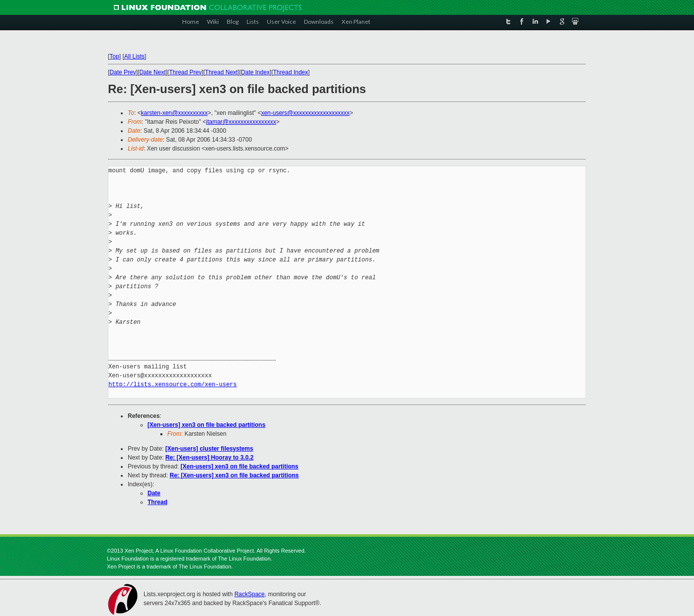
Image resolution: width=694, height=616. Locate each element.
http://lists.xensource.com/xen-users (173, 385)
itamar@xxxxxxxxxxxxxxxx (241, 122)
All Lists (134, 56)
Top (114, 56)
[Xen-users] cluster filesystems (209, 449)
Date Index (255, 72)
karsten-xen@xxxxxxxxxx (174, 113)
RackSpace (249, 594)
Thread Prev (185, 72)
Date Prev (123, 72)
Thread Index (291, 72)
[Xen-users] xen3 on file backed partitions (206, 425)
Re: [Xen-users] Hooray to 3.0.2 (209, 458)
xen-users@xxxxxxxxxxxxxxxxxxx (305, 113)
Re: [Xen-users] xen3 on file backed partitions (234, 475)
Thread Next (221, 72)
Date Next (152, 72)
